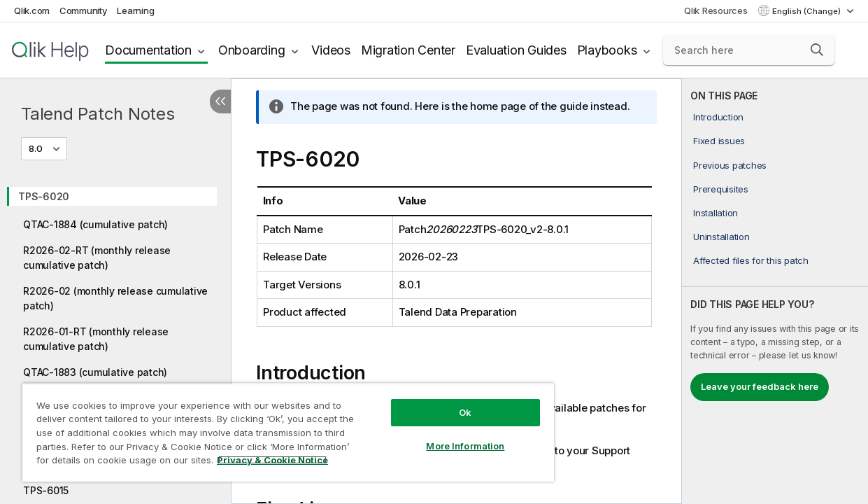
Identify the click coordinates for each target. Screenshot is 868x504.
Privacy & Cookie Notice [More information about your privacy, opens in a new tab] (118, 463)
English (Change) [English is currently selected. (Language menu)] (807, 11)
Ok (441, 402)
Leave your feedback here (760, 386)
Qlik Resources (716, 10)
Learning (135, 10)
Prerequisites (721, 189)
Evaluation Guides (516, 50)
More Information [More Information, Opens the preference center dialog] (441, 435)
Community (84, 10)
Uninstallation (721, 237)
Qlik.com (32, 10)
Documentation (148, 50)
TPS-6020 (44, 196)
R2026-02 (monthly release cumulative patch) (115, 298)
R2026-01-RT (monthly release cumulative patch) (96, 339)
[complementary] (775, 291)
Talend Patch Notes (98, 114)
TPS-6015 (46, 490)
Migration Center (408, 50)
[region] (274, 427)
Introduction (718, 117)
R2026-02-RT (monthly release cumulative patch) (97, 258)
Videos (331, 50)
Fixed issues (719, 141)
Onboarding (252, 50)
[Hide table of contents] (220, 101)
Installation (716, 213)
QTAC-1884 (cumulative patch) (95, 224)
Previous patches (730, 165)
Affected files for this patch (751, 260)
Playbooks (607, 50)
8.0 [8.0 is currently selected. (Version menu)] (37, 148)
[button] (817, 50)
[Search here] (749, 50)
